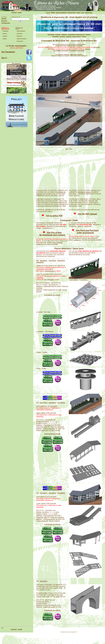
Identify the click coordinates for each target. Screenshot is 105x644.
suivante (20, 629)
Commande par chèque (52, 295)
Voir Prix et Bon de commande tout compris (52, 234)
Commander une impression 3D (76, 35)
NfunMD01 (44, 261)
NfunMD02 (52, 261)
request (87, 49)
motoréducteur (50, 271)
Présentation (5, 31)
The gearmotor (49, 280)
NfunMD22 (52, 493)
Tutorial (84, 37)
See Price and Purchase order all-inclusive (87, 232)
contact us (77, 240)
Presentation (56, 37)
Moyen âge (4, 21)
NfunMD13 (61, 403)
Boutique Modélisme (61, 13)
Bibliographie (89, 13)
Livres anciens (20, 41)
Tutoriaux (5, 39)
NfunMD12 (52, 403)
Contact (78, 13)
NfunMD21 (44, 493)
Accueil (48, 13)
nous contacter (57, 243)
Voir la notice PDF (54, 216)
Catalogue (5, 36)
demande (97, 47)
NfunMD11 (44, 403)
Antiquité (4, 19)
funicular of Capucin (84, 192)
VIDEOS (53, 13)
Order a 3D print (77, 37)
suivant (20, 13)
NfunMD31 (44, 581)
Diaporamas (19, 36)
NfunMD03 (61, 261)
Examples (63, 37)
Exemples (5, 33)
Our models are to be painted (77, 51)
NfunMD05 (40, 262)
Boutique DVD (71, 13)
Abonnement (20, 33)
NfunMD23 (61, 493)
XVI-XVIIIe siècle (6, 23)
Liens (83, 13)
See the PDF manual (87, 214)
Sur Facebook (8, 52)
